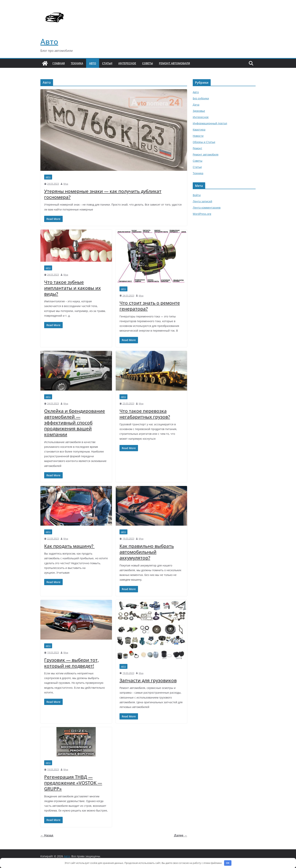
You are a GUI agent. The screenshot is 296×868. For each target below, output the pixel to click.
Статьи (107, 63)
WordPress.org (202, 214)
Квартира (199, 130)
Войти (197, 195)
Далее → (181, 835)
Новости (198, 136)
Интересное (127, 63)
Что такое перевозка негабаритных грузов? (145, 414)
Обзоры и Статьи (204, 142)
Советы (148, 63)
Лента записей (202, 201)
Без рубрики (201, 98)
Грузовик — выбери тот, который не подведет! (71, 663)
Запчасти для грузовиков (148, 680)
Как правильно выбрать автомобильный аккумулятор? (147, 552)
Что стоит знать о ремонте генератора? (150, 306)
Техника (77, 63)
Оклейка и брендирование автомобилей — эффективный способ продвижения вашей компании (75, 423)
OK (228, 863)
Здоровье (199, 111)
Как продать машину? (69, 546)
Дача (196, 105)
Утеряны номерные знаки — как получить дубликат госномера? (103, 194)
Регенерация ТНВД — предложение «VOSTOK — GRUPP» (73, 783)
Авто (49, 41)
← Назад (47, 835)
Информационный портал (210, 123)
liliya (66, 184)
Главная (59, 63)
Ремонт (197, 148)
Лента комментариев (207, 208)
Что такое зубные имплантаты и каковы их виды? (72, 288)
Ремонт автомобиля (174, 63)
